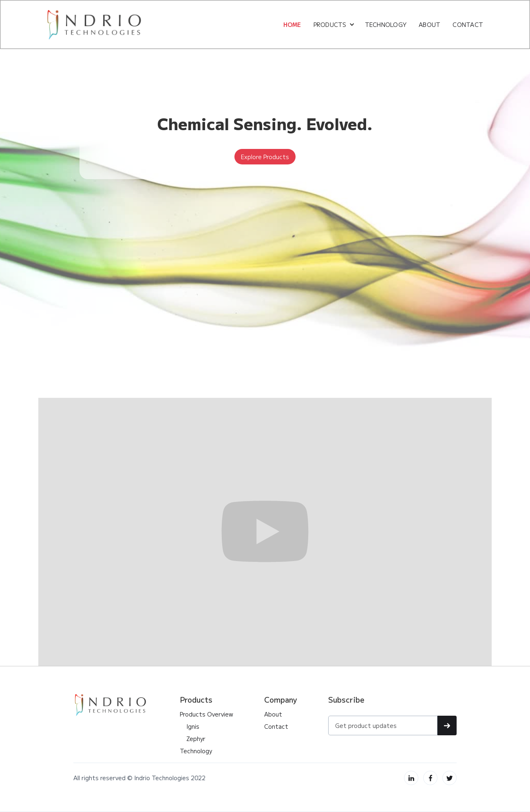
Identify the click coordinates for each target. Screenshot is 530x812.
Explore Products (265, 157)
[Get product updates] (383, 725)
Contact (276, 726)
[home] (95, 24)
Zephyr (193, 739)
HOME (292, 24)
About (273, 714)
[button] (334, 24)
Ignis (190, 726)
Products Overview (206, 714)
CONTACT (468, 24)
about (430, 24)
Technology (386, 24)
